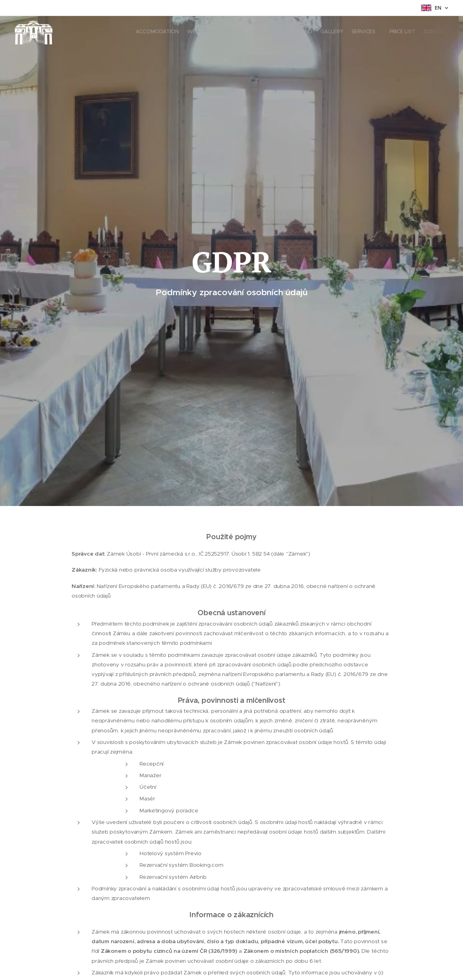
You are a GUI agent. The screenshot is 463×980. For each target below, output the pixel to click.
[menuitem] (380, 32)
